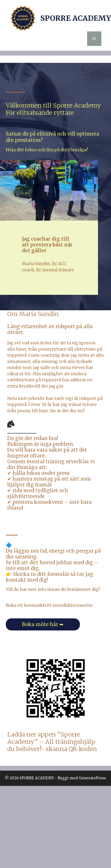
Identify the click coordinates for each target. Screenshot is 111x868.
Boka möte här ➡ (43, 624)
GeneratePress (92, 778)
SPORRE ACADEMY (76, 18)
